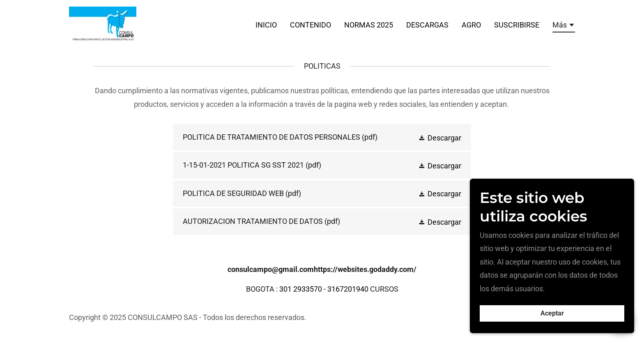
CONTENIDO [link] (310, 25)
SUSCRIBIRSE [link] (517, 25)
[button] (564, 26)
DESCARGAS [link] (427, 25)
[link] (103, 23)
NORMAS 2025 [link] (369, 25)
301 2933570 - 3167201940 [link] (324, 289)
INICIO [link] (266, 25)
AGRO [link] (471, 25)
